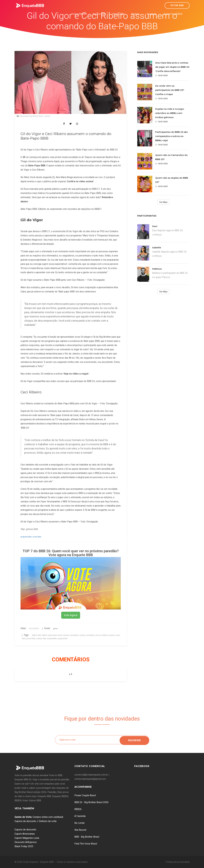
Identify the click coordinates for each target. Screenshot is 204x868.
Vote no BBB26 (79, 14)
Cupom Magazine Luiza (27, 838)
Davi (155, 226)
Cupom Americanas (25, 834)
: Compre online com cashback (39, 817)
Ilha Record (80, 830)
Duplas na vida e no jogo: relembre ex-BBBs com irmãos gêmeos (170, 113)
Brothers (136, 14)
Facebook (142, 766)
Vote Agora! (71, 615)
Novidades (152, 14)
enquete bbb (26, 537)
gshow (55, 629)
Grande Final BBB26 (173, 14)
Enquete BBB (99, 14)
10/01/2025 (161, 75)
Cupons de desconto (25, 830)
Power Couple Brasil (85, 795)
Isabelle (157, 247)
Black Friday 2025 (24, 846)
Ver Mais (163, 202)
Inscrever (134, 740)
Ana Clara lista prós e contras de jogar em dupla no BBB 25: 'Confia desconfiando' (172, 67)
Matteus (157, 269)
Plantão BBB (118, 14)
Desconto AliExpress (26, 842)
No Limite (79, 823)
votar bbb (37, 537)
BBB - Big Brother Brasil (87, 837)
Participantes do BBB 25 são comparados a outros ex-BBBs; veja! (171, 136)
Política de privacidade (178, 862)
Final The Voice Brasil (86, 844)
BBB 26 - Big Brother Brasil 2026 (91, 802)
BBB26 (78, 809)
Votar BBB (177, 5)
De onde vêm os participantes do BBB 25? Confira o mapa (170, 90)
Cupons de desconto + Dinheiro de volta (35, 821)
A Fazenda (80, 816)
